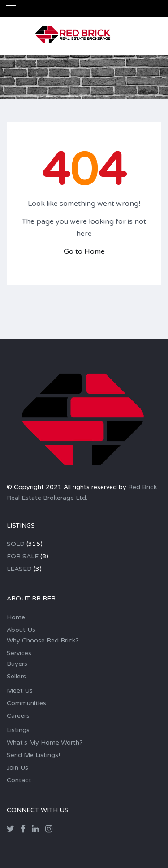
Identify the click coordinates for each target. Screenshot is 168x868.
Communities (26, 703)
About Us (21, 630)
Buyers (17, 664)
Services (19, 653)
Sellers (16, 676)
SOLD (16, 544)
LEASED (19, 569)
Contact (19, 780)
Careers (18, 716)
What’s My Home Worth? (45, 742)
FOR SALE (23, 556)
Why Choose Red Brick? (43, 640)
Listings (18, 730)
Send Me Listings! (33, 755)
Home (16, 617)
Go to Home (84, 251)
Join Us (17, 768)
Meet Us (20, 691)
